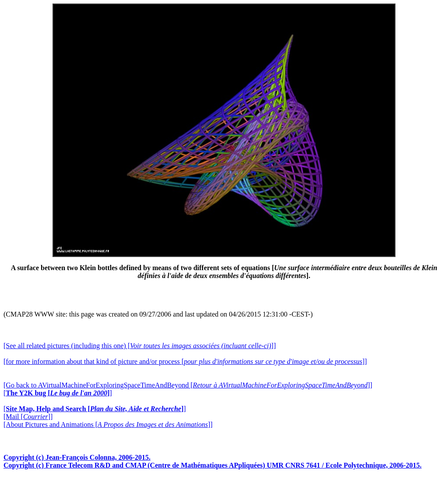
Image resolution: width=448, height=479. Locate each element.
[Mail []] (28, 417)
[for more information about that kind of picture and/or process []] (185, 361)
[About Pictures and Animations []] (108, 424)
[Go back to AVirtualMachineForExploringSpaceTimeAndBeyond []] (188, 385)
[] (58, 393)
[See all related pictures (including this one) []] (140, 346)
